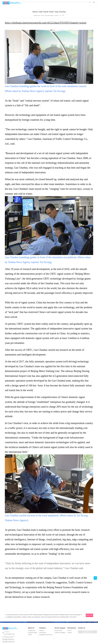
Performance (52, 629)
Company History (45, 629)
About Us (45, 625)
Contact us (80, 625)
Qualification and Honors (54, 631)
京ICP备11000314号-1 (6, 637)
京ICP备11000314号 (6, 635)
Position (71, 629)
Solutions (52, 625)
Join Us (71, 628)
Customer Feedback (63, 629)
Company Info (45, 628)
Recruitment (72, 625)
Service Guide (62, 628)
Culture (44, 631)
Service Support (64, 625)
